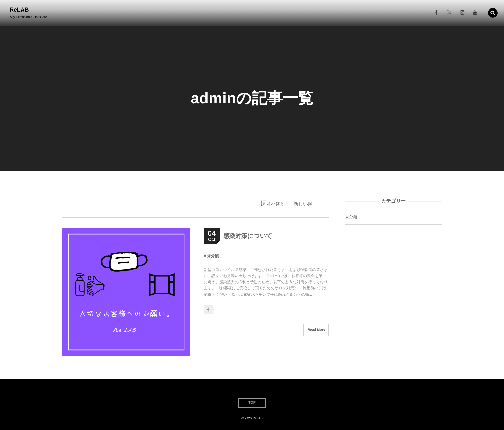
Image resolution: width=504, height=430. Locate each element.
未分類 (213, 256)
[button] (493, 13)
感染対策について (248, 236)
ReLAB (19, 10)
